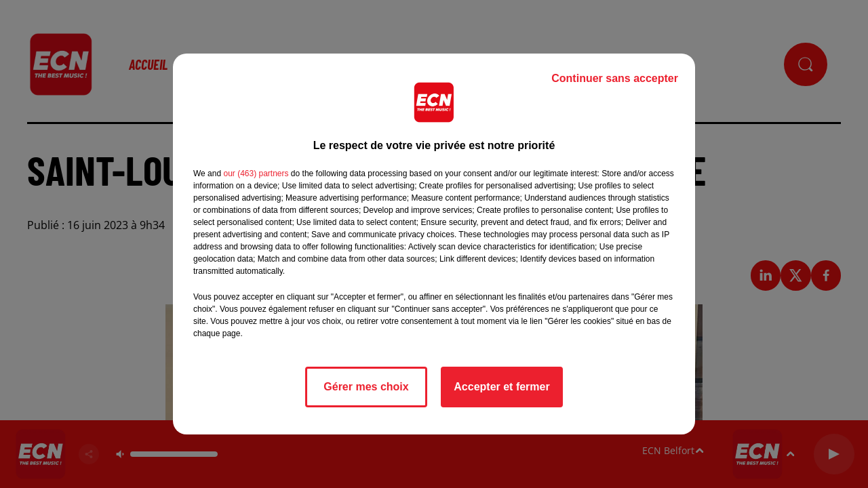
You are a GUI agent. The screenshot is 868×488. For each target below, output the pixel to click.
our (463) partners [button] (256, 174)
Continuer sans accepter (615, 78)
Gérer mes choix (366, 387)
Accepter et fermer (501, 387)
